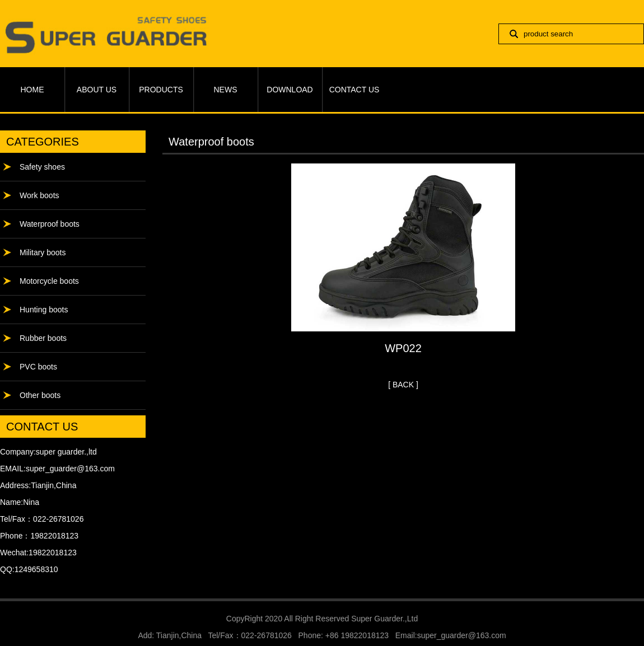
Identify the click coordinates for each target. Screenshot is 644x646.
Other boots (40, 395)
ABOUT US (97, 90)
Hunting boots (44, 310)
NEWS (226, 90)
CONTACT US (354, 90)
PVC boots (38, 367)
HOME (32, 90)
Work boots (39, 195)
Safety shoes (42, 167)
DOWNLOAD (290, 90)
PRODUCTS (161, 90)
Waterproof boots (50, 224)
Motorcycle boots (49, 281)
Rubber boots (43, 338)
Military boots (43, 252)
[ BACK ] (403, 385)
